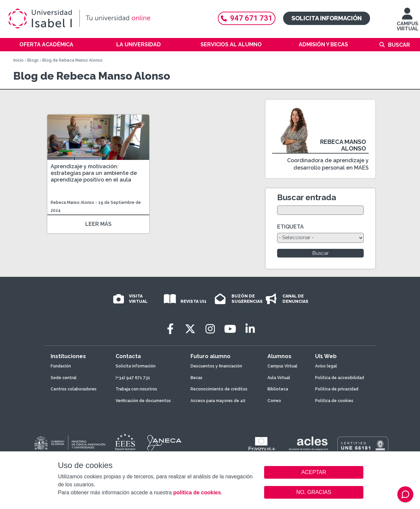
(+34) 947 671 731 (133, 378)
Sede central (64, 378)
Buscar (399, 45)
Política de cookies (334, 401)
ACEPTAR (314, 472)
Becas (197, 378)
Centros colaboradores (74, 389)
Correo (274, 401)
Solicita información (327, 18)
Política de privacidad (337, 389)
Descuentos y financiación (216, 366)
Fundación (61, 366)
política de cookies (197, 493)
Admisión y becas (323, 44)
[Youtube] (230, 329)
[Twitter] (190, 329)
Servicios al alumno (231, 44)
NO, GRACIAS (314, 492)
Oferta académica (46, 44)
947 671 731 (247, 18)
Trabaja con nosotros (136, 389)
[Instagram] (210, 329)
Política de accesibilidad (340, 378)
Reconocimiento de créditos (219, 389)
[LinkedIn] (250, 329)
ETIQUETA (290, 227)
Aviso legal (326, 366)
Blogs (33, 60)
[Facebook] (170, 329)
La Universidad (139, 44)
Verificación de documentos (143, 401)
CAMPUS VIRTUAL (408, 22)
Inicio (18, 60)
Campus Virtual (282, 366)
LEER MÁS (98, 224)
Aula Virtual (279, 378)
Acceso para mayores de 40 (218, 401)
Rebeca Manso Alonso (72, 203)
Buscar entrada (307, 197)
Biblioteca (278, 389)
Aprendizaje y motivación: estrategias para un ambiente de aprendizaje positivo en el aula (94, 173)
